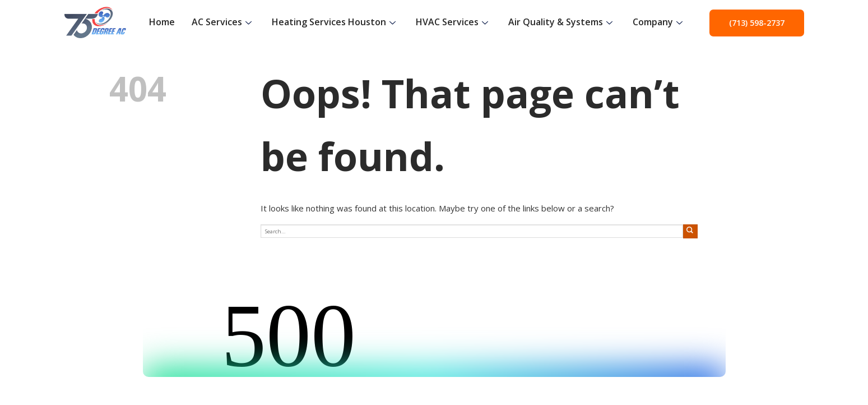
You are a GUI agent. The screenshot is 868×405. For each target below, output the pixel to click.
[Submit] (690, 231)
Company (658, 22)
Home (162, 22)
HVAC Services (452, 22)
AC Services (222, 22)
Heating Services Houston (334, 22)
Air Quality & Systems (560, 22)
